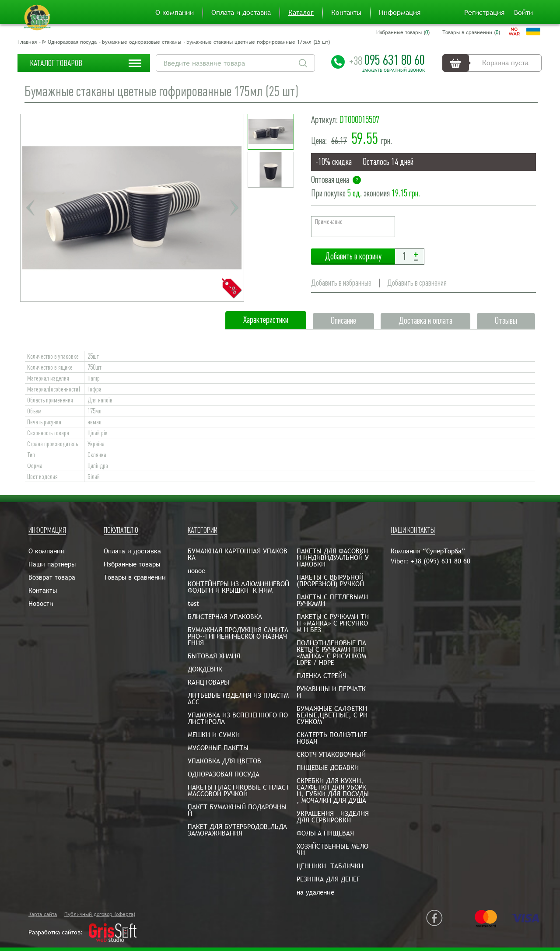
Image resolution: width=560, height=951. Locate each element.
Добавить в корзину (353, 257)
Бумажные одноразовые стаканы (142, 42)
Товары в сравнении (135, 577)
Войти (523, 13)
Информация (400, 13)
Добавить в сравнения (417, 283)
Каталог (301, 13)
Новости (41, 603)
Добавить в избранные (341, 283)
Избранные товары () (403, 32)
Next (234, 208)
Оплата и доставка (241, 13)
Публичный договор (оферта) (100, 914)
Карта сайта (43, 914)
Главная (27, 42)
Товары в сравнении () (471, 32)
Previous (30, 208)
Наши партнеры (52, 564)
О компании (175, 13)
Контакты (346, 13)
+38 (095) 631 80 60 (441, 561)
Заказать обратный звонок (394, 70)
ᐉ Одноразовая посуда (69, 42)
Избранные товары (132, 564)
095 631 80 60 (387, 60)
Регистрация (484, 13)
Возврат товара (52, 577)
